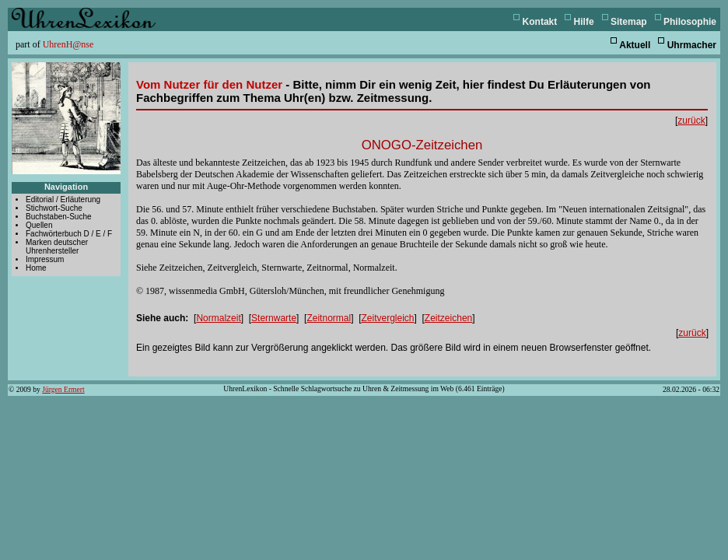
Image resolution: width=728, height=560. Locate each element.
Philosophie (690, 22)
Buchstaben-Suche (59, 217)
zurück (691, 121)
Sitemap (629, 22)
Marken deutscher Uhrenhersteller (57, 247)
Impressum (45, 259)
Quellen (39, 225)
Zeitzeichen (448, 318)
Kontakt (540, 22)
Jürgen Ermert (63, 389)
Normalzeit (218, 318)
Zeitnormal (329, 318)
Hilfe (584, 22)
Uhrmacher (692, 45)
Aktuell (635, 45)
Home (36, 268)
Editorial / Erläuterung (63, 199)
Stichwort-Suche (54, 208)
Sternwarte (274, 318)
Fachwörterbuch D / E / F (69, 234)
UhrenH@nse (68, 44)
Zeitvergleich (387, 318)
